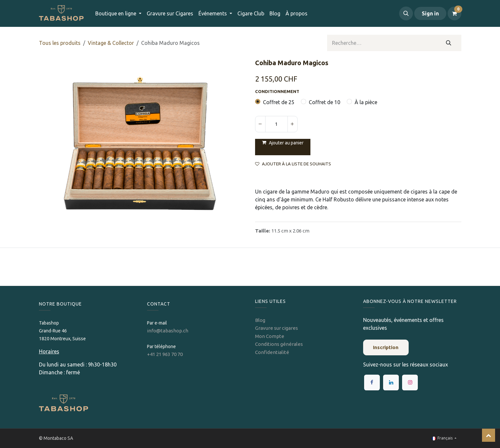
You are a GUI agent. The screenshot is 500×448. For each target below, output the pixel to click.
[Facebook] (372, 383)
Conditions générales (279, 344)
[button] (406, 13)
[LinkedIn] (391, 383)
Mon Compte (270, 336)
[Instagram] (410, 383)
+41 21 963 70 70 (165, 354)
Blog (260, 320)
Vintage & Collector (111, 43)
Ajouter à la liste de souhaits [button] (293, 164)
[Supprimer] (260, 124)
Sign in (430, 13)
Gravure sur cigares (277, 328)
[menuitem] (170, 13)
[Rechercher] (448, 43)
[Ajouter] (292, 124)
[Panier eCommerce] (454, 13)
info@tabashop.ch (168, 331)
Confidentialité (272, 352)
